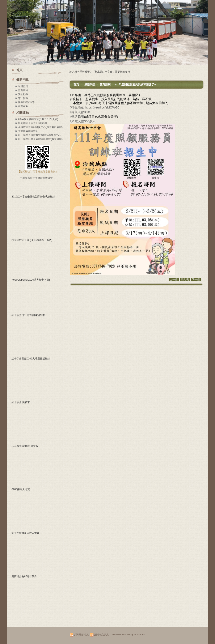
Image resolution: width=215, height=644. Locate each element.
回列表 (185, 280)
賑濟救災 (23, 86)
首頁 (76, 84)
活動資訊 (183, 11)
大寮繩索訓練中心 (28, 131)
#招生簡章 (77, 107)
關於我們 (131, 11)
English (199, 4)
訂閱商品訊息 (101, 635)
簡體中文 (186, 4)
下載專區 (165, 11)
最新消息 (148, 11)
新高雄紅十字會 (21, 4)
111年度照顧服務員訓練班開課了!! (135, 84)
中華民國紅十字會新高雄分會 (36, 178)
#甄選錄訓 (77, 117)
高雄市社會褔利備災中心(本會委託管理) (40, 127)
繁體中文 (173, 4)
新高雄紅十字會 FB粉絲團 (33, 123)
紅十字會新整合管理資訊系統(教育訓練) (40, 139)
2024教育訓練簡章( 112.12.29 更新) (38, 119)
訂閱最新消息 (81, 635)
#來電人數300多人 (83, 121)
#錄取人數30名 (80, 112)
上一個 (174, 280)
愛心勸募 (23, 94)
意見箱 (199, 11)
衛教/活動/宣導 (26, 102)
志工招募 (23, 98)
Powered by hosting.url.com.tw (128, 635)
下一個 (196, 280)
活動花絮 (23, 106)
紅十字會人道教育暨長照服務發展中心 (39, 135)
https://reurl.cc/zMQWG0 (102, 107)
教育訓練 (106, 84)
